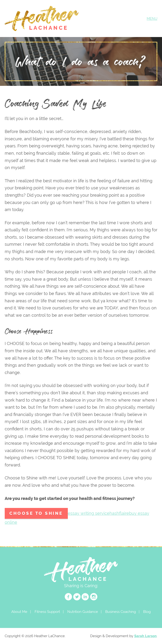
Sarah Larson (145, 636)
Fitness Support (47, 612)
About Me (19, 612)
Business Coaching (121, 612)
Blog (147, 612)
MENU (152, 19)
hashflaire (119, 513)
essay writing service (89, 513)
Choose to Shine (36, 513)
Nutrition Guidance (83, 612)
